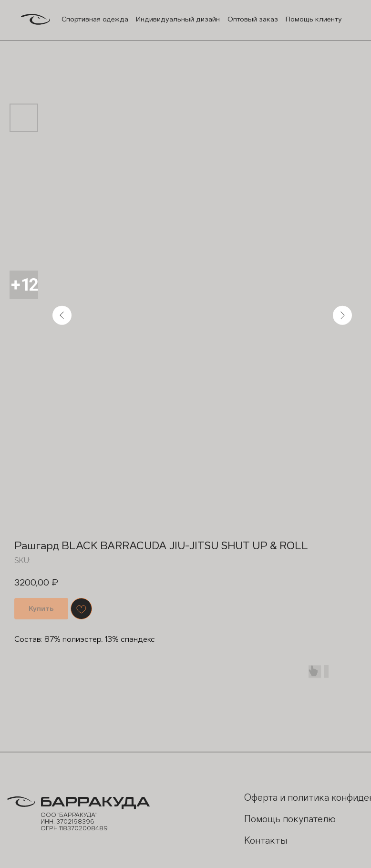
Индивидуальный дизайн (176, 19)
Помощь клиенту (310, 19)
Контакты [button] (262, 839)
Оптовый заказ (249, 19)
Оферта (258, 797)
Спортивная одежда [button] (94, 19)
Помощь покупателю (267, 824)
